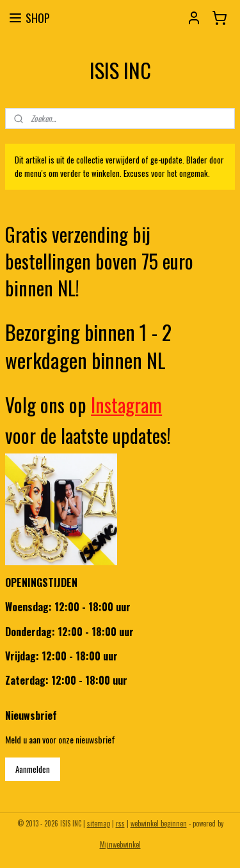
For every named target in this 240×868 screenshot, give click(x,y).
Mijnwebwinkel (120, 844)
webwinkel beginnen (159, 823)
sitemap (99, 823)
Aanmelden (33, 769)
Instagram (126, 405)
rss (120, 823)
